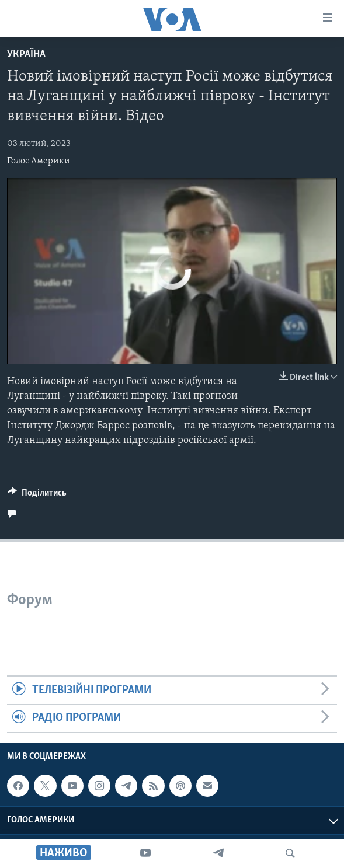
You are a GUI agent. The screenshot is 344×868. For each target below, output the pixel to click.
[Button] (37, 496)
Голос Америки (39, 161)
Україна (26, 55)
